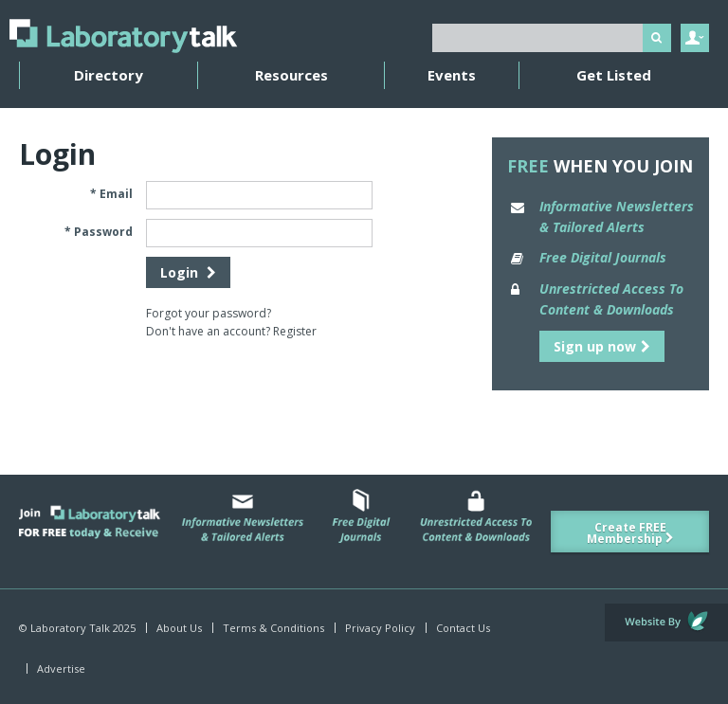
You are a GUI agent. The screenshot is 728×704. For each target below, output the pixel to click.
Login (188, 272)
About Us (179, 628)
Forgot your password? (209, 313)
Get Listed (614, 75)
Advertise (61, 668)
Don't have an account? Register (231, 331)
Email (116, 194)
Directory (109, 75)
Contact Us (463, 628)
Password (103, 232)
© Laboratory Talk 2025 (77, 628)
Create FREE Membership (630, 533)
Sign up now (602, 346)
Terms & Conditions (273, 628)
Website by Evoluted (666, 623)
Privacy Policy (380, 628)
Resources (291, 75)
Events (452, 75)
